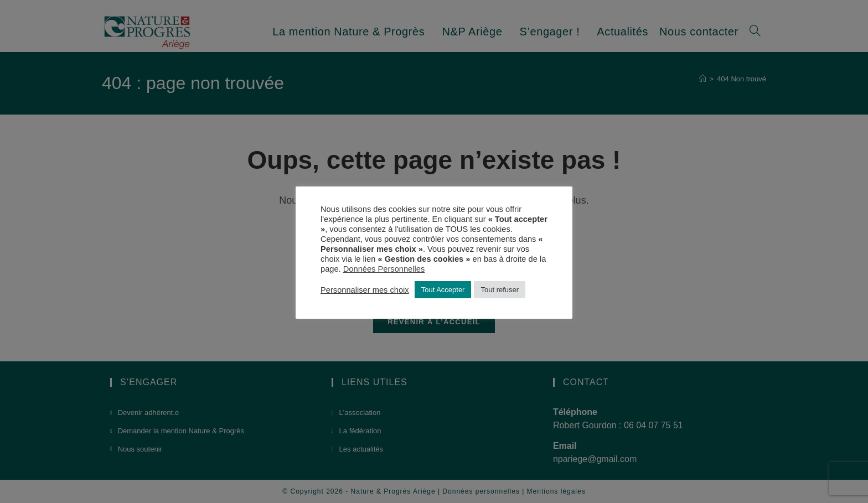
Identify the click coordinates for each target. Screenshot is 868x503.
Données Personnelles (384, 269)
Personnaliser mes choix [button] (365, 290)
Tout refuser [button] (500, 290)
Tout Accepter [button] (443, 290)
